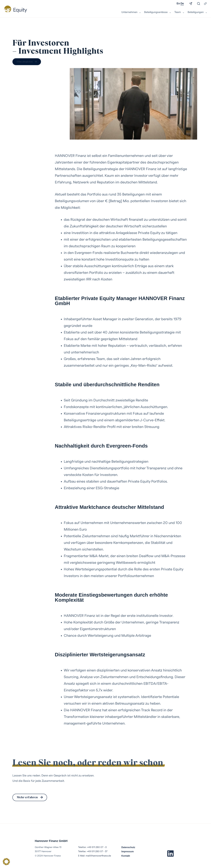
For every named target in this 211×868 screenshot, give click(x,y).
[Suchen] (199, 4)
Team (180, 12)
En (178, 3)
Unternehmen (131, 12)
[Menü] (205, 4)
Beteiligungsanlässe (158, 12)
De (182, 3)
